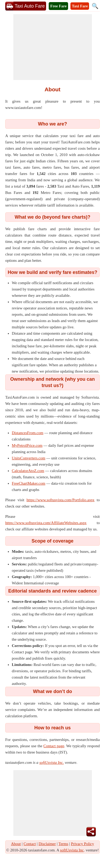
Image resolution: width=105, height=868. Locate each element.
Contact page (54, 746)
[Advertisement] (53, 47)
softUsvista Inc (72, 850)
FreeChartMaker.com (29, 483)
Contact (30, 844)
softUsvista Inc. (51, 762)
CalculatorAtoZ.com (28, 471)
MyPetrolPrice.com (27, 445)
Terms (63, 844)
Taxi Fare (80, 6)
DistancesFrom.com (27, 433)
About (16, 844)
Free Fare (58, 6)
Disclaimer (47, 844)
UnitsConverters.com (29, 458)
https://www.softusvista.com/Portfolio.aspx (60, 500)
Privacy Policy (82, 844)
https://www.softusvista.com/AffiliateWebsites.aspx (46, 523)
